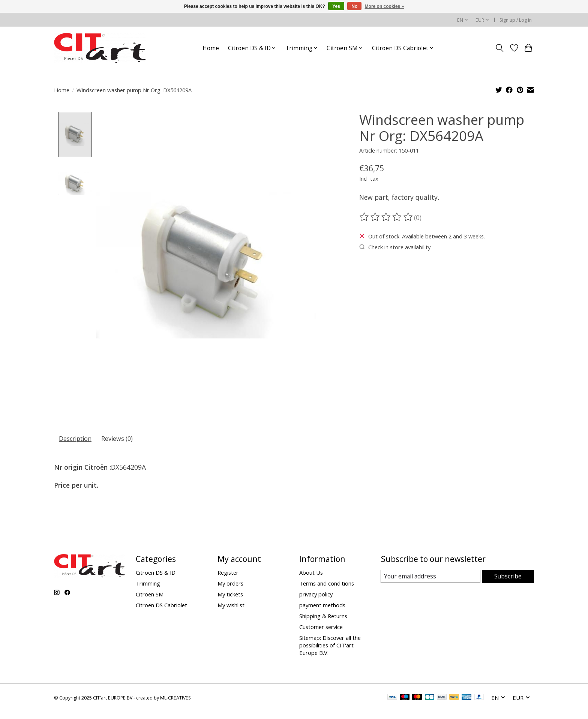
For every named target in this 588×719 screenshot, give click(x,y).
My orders (230, 585)
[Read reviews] (387, 217)
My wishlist (231, 607)
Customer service (321, 629)
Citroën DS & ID (156, 574)
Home (211, 48)
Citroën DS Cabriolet (161, 607)
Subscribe (508, 578)
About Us (311, 574)
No (354, 6)
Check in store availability (395, 247)
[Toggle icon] (500, 48)
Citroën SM (150, 596)
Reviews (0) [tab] (125, 439)
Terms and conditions (327, 585)
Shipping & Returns (323, 618)
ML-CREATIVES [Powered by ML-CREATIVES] (175, 699)
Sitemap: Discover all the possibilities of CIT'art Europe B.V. (330, 647)
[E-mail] (431, 578)
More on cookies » (385, 6)
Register (228, 574)
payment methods (322, 607)
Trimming (148, 585)
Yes (336, 6)
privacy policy (316, 596)
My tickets (230, 596)
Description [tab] (78, 439)
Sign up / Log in (516, 20)
